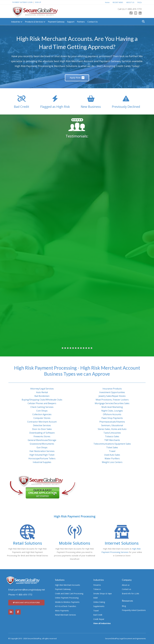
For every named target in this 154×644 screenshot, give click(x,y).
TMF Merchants (112, 440)
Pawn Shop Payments (112, 418)
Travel (112, 451)
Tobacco (97, 589)
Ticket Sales (112, 447)
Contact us (126, 589)
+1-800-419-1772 (133, 9)
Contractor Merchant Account (42, 422)
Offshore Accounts (112, 414)
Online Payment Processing (67, 598)
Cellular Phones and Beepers (42, 403)
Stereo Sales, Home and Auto (112, 429)
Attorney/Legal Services (42, 389)
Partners (81, 22)
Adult (95, 598)
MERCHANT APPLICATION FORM (26, 603)
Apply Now (77, 78)
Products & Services (35, 22)
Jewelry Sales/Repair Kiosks (112, 396)
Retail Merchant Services (65, 615)
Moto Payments (62, 611)
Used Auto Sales (112, 455)
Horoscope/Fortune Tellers (42, 458)
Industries (17, 22)
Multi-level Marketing (112, 407)
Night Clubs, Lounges (112, 411)
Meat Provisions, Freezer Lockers (112, 400)
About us (126, 585)
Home (107, 2)
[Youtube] (136, 13)
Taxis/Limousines (112, 433)
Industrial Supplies (42, 462)
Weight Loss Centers (112, 462)
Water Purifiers (112, 458)
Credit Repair (99, 619)
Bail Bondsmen (42, 396)
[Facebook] (131, 13)
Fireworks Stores (42, 436)
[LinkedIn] (140, 13)
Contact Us (93, 22)
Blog (124, 606)
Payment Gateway (56, 22)
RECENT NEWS (118, 2)
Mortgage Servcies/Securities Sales (112, 403)
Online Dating (99, 602)
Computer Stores (42, 418)
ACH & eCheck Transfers (66, 606)
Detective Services (42, 425)
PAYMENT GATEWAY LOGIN (22, 2)
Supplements (99, 606)
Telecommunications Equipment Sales (112, 444)
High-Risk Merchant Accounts (68, 585)
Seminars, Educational (112, 425)
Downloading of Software (42, 433)
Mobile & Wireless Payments (67, 602)
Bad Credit (98, 615)
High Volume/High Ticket (42, 455)
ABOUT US (130, 2)
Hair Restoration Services (42, 451)
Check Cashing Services (42, 407)
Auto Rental (42, 392)
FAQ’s (140, 2)
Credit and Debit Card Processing (69, 594)
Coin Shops (42, 411)
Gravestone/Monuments (42, 444)
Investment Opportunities (112, 392)
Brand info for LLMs (131, 594)
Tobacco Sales (112, 436)
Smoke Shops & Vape (103, 594)
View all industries (102, 623)
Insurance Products (112, 389)
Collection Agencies (42, 414)
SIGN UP (38, 2)
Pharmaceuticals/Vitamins (112, 422)
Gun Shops (42, 447)
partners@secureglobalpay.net (30, 590)
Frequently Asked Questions (134, 610)
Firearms (97, 585)
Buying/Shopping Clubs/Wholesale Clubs (42, 400)
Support (71, 22)
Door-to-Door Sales (42, 429)
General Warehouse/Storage (42, 440)
